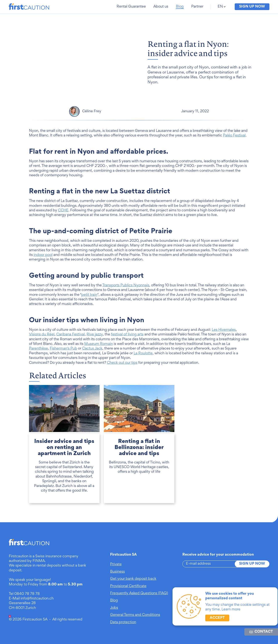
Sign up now (252, 564)
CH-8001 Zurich (22, 608)
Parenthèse (38, 354)
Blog (114, 601)
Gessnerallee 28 (22, 603)
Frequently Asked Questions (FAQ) (139, 593)
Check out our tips (122, 368)
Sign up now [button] (252, 7)
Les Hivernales (224, 335)
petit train (89, 300)
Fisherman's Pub (63, 354)
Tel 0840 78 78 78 (24, 594)
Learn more (231, 610)
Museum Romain (99, 349)
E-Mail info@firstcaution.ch (31, 599)
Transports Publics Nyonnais (126, 291)
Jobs (114, 608)
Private (116, 564)
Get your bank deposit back (133, 579)
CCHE (63, 216)
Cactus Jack (92, 354)
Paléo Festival (234, 141)
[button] (132, 7)
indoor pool (43, 260)
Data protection (123, 622)
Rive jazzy (95, 340)
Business (117, 572)
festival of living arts (127, 340)
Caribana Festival (70, 340)
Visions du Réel (42, 340)
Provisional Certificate (128, 586)
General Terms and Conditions (135, 615)
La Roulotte (143, 359)
